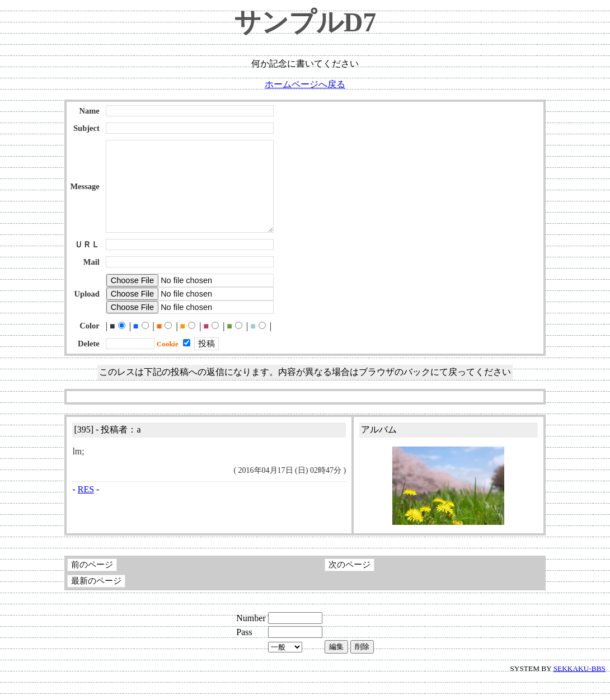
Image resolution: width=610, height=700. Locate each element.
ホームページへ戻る (305, 84)
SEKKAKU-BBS (579, 691)
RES (86, 512)
